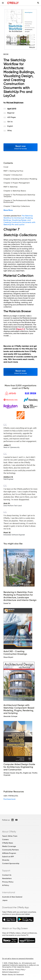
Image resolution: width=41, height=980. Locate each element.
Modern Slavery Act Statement (13, 975)
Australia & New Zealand (12, 897)
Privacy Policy (8, 882)
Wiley (10, 130)
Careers (5, 839)
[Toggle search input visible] (38, 3)
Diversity (6, 860)
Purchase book (10, 799)
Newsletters (7, 878)
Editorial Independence (10, 972)
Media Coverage (9, 846)
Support (6, 871)
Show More (8, 210)
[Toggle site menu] (3, 3)
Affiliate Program (9, 853)
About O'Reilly (9, 832)
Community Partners (10, 850)
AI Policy (6, 885)
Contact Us (7, 875)
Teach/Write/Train (10, 836)
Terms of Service (8, 970)
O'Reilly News (8, 843)
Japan (5, 900)
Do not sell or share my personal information (18, 959)
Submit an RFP (8, 857)
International (9, 892)
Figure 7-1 (20, 329)
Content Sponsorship (11, 863)
